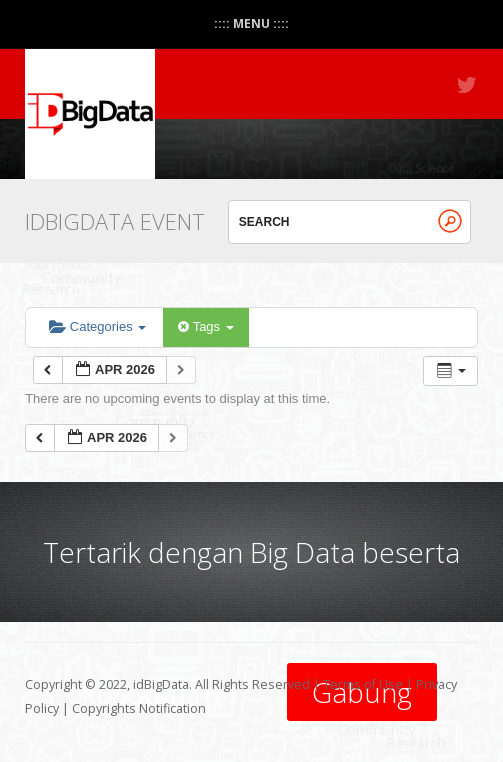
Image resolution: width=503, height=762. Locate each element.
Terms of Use (363, 684)
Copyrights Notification (139, 708)
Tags (205, 326)
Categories (97, 326)
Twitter (468, 85)
